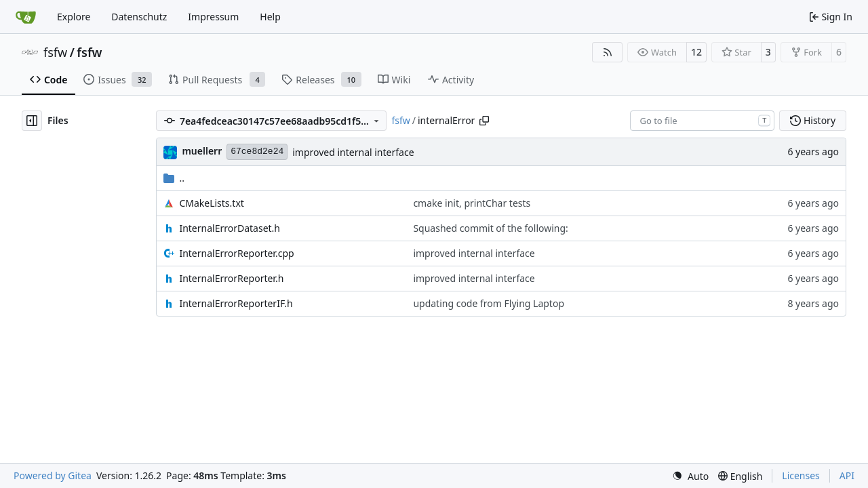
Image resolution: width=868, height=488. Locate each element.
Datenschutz (139, 17)
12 (696, 52)
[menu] (690, 476)
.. (174, 178)
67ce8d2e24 (257, 151)
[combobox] (702, 121)
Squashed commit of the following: (490, 228)
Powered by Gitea (53, 475)
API (847, 475)
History (813, 120)
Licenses (801, 475)
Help (270, 17)
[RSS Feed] (608, 52)
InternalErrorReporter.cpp (236, 253)
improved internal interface (353, 152)
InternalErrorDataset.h (230, 228)
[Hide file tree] (32, 121)
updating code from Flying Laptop (489, 303)
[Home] (26, 17)
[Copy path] (484, 121)
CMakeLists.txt (211, 203)
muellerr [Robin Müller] (202, 151)
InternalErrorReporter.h (231, 278)
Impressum (213, 17)
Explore (74, 17)
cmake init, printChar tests (472, 203)
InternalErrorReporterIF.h (236, 303)
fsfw (55, 52)
